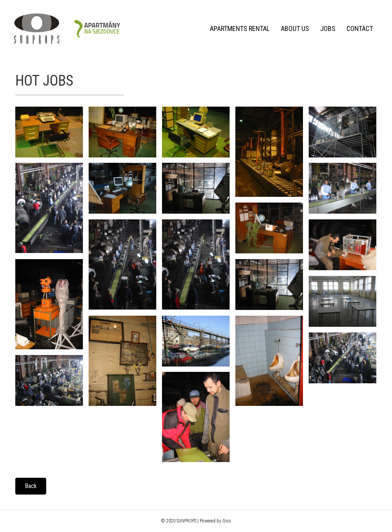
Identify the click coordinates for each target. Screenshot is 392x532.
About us (293, 28)
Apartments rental (238, 28)
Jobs (326, 28)
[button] (31, 486)
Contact (358, 28)
